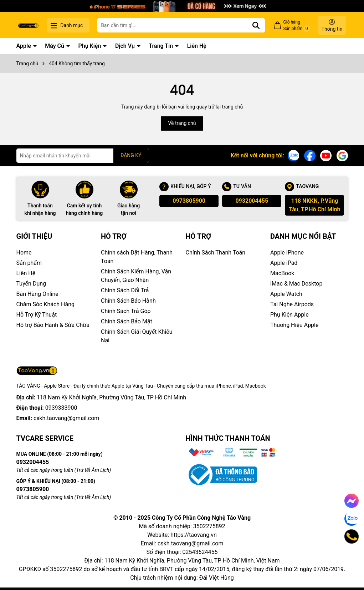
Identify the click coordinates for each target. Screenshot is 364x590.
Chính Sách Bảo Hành (128, 301)
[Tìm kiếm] (256, 25)
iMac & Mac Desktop (296, 284)
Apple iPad (284, 263)
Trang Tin (162, 46)
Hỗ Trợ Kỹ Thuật (37, 315)
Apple (24, 46)
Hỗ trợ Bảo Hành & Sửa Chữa (53, 325)
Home (24, 253)
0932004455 (252, 201)
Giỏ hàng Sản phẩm (297, 26)
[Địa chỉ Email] (83, 156)
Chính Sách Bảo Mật (127, 321)
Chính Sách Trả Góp (126, 311)
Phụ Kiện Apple (289, 315)
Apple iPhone (287, 253)
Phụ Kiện (90, 46)
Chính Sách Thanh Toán (216, 253)
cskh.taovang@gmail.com (66, 418)
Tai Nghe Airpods (292, 304)
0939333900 (61, 408)
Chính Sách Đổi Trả (125, 290)
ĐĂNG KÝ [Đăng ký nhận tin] (131, 155)
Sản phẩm (29, 263)
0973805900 (189, 201)
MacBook (282, 273)
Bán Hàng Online (37, 294)
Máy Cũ (55, 46)
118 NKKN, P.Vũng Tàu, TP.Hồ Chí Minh (314, 205)
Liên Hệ (197, 46)
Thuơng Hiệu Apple (294, 325)
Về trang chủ (182, 123)
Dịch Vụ (126, 46)
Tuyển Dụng (31, 284)
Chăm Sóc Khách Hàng (46, 304)
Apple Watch (286, 294)
